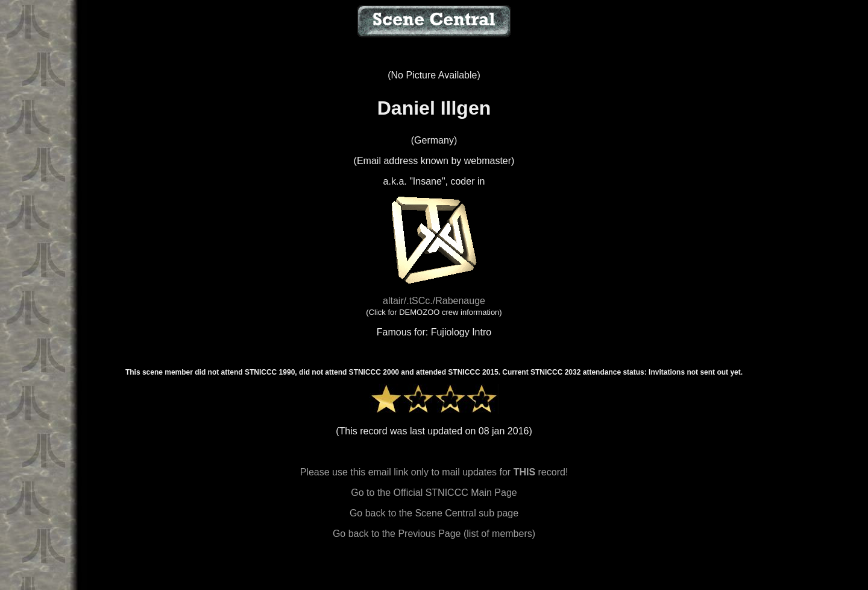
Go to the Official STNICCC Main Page (434, 493)
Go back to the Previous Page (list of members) (434, 534)
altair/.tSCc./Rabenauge (434, 301)
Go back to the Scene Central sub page (434, 513)
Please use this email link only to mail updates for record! (434, 472)
